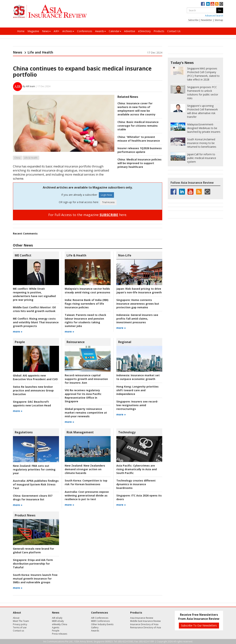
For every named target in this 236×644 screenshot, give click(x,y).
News (46, 31)
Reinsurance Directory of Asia (146, 627)
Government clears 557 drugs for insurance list (33, 497)
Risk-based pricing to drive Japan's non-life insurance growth (139, 291)
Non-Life (125, 255)
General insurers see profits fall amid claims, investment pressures (137, 319)
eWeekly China (60, 624)
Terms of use (20, 627)
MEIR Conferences (100, 621)
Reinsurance (76, 342)
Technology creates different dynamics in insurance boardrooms (136, 484)
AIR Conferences (100, 618)
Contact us (18, 631)
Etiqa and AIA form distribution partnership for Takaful (33, 564)
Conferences (85, 31)
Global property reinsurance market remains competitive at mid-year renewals (86, 413)
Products (159, 31)
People (20, 342)
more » (18, 332)
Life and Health (40, 52)
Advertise (130, 31)
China (17, 158)
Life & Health (31, 158)
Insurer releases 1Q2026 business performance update (140, 150)
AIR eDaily (57, 618)
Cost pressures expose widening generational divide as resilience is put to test (87, 495)
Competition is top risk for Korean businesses (86, 482)
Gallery (95, 627)
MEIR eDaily (58, 621)
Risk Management (80, 432)
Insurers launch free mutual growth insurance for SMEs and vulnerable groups (35, 579)
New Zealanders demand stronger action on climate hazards (85, 469)
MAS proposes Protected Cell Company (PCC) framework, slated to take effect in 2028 (203, 74)
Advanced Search (214, 16)
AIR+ (57, 31)
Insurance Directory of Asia (144, 624)
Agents (56, 627)
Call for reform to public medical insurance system (202, 158)
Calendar (115, 31)
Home (21, 31)
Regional (125, 342)
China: (122, 103)
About (16, 618)
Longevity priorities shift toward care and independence (137, 390)
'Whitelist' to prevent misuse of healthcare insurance (139, 139)
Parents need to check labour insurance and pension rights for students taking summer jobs (85, 320)
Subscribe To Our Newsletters (199, 625)
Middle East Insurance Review (145, 621)
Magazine (33, 31)
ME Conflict (23, 255)
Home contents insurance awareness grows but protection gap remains (138, 304)
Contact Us (174, 31)
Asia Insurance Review (142, 618)
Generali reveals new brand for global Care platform (33, 550)
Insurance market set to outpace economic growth (138, 377)
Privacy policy (20, 624)
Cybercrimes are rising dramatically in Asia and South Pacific (137, 469)
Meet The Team (21, 621)
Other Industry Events (102, 624)
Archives (68, 31)
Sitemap (219, 20)
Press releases (60, 634)
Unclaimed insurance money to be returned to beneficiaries (202, 143)
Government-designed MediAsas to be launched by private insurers (204, 128)
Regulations (24, 432)
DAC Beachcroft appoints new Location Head (32, 404)
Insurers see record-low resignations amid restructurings (137, 405)
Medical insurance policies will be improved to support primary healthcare (139, 163)
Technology (127, 432)
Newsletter (207, 20)
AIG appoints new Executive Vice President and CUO (35, 377)
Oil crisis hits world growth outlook (34, 309)
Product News (25, 515)
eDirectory (144, 31)
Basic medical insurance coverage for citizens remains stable (138, 126)
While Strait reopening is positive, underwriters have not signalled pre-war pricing (34, 294)
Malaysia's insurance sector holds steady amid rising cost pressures (87, 291)
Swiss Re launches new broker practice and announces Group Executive (33, 390)
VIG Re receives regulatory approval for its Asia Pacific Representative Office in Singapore (83, 396)
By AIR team (29, 86)
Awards (100, 31)
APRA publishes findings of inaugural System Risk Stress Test (36, 484)
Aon (86, 379)
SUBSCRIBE (109, 215)
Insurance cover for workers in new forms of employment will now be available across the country (136, 109)
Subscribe (193, 20)
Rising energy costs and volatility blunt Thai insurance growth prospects (36, 322)
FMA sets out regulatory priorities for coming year (34, 469)
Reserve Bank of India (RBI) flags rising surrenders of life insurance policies (87, 304)
